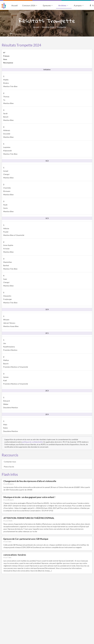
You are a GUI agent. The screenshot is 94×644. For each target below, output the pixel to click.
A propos (79, 5)
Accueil (14, 5)
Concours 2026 (30, 5)
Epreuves (48, 5)
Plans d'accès (9, 467)
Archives (63, 5)
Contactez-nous (10, 462)
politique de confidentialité (32, 442)
